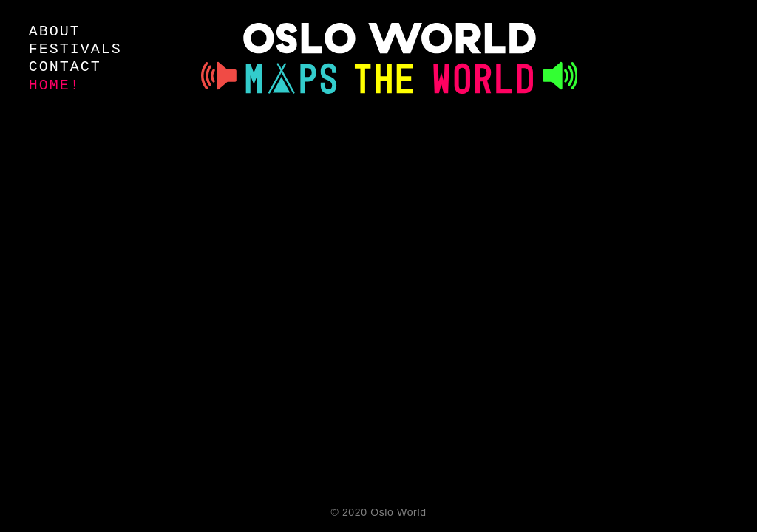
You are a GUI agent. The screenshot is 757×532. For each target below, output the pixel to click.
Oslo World (398, 512)
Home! (55, 85)
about (55, 31)
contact (65, 67)
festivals (75, 49)
